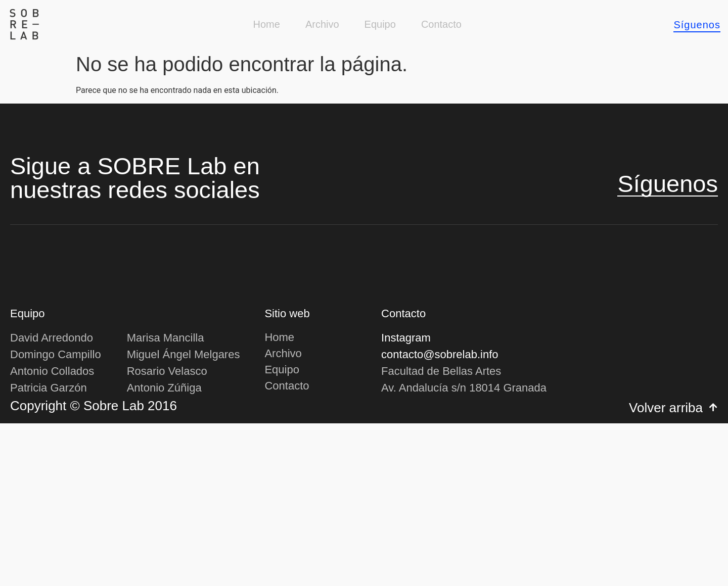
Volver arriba (666, 570)
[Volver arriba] (713, 570)
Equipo (380, 24)
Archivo (322, 24)
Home (267, 24)
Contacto (441, 24)
